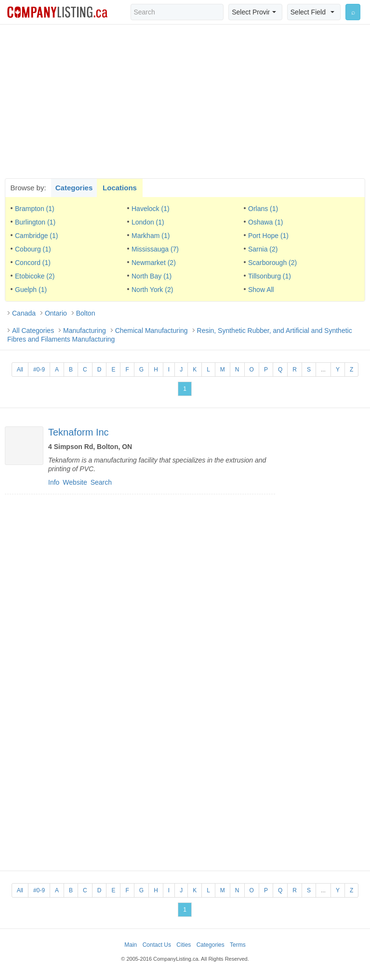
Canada (24, 313)
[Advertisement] (185, 101)
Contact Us (157, 945)
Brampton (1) (35, 209)
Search (101, 482)
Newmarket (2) (154, 263)
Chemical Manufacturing (152, 331)
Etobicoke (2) (35, 276)
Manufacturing (85, 331)
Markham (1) (151, 236)
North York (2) (152, 290)
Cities (184, 945)
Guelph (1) (31, 290)
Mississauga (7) (155, 249)
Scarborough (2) (272, 263)
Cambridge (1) (36, 236)
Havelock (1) (151, 209)
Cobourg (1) (33, 249)
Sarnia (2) (263, 249)
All (20, 370)
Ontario (56, 313)
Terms (238, 945)
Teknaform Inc (79, 432)
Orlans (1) (263, 209)
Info (54, 482)
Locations (120, 188)
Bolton (86, 313)
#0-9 (39, 370)
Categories (74, 188)
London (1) (148, 222)
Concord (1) (33, 263)
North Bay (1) (152, 276)
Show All (261, 290)
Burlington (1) (35, 222)
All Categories (33, 331)
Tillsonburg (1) (270, 276)
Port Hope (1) (268, 236)
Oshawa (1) (265, 222)
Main (131, 945)
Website (75, 482)
